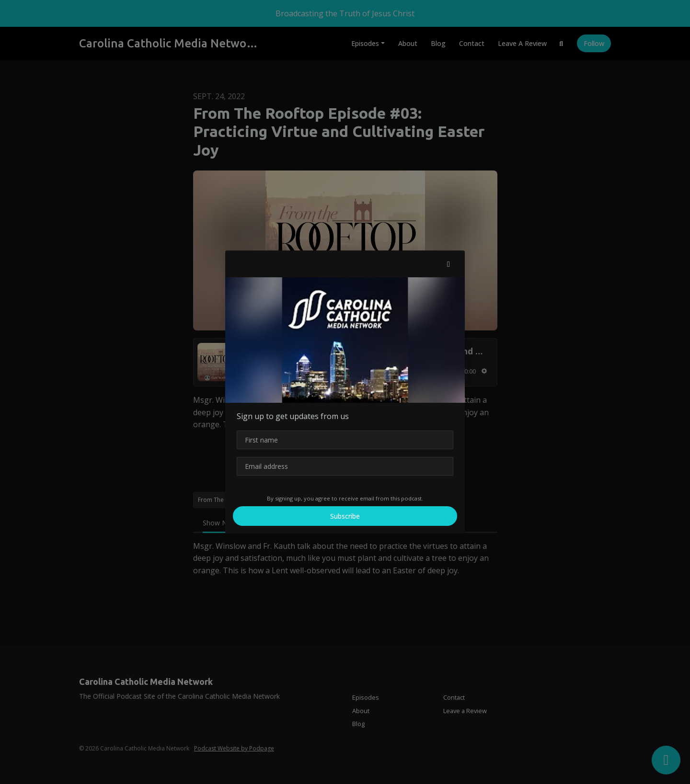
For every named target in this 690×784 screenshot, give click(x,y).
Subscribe (345, 516)
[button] (448, 264)
